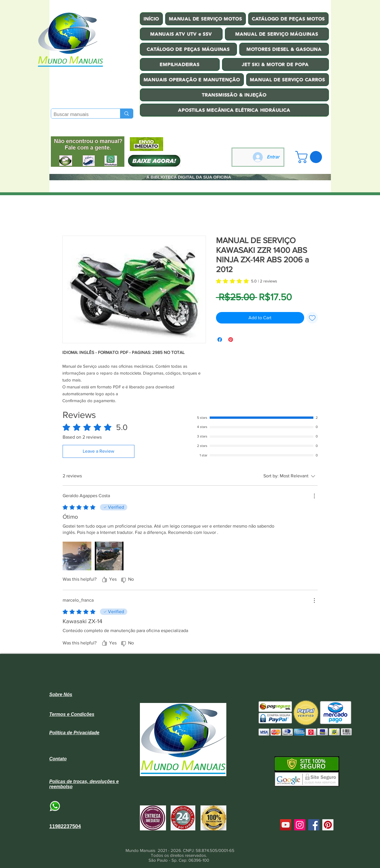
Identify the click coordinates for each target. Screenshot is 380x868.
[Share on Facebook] (220, 340)
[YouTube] (286, 825)
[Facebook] (314, 825)
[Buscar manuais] (81, 115)
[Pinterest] (328, 825)
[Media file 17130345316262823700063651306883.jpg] (77, 556)
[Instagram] (300, 825)
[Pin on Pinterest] (231, 340)
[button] (310, 157)
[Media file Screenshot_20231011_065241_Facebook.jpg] (109, 556)
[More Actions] (314, 496)
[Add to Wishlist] (312, 318)
